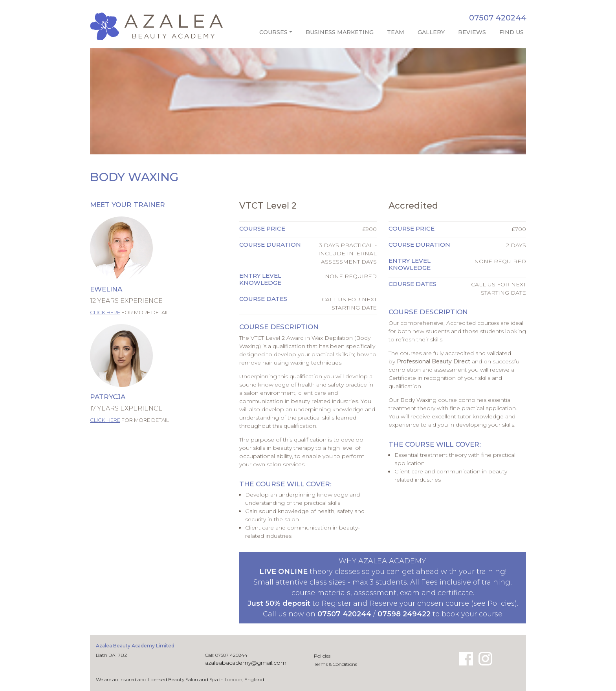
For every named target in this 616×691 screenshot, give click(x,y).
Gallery (431, 32)
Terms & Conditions (335, 664)
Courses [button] (273, 32)
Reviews (472, 32)
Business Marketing (340, 32)
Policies (322, 656)
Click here (105, 312)
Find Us (511, 32)
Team (396, 32)
